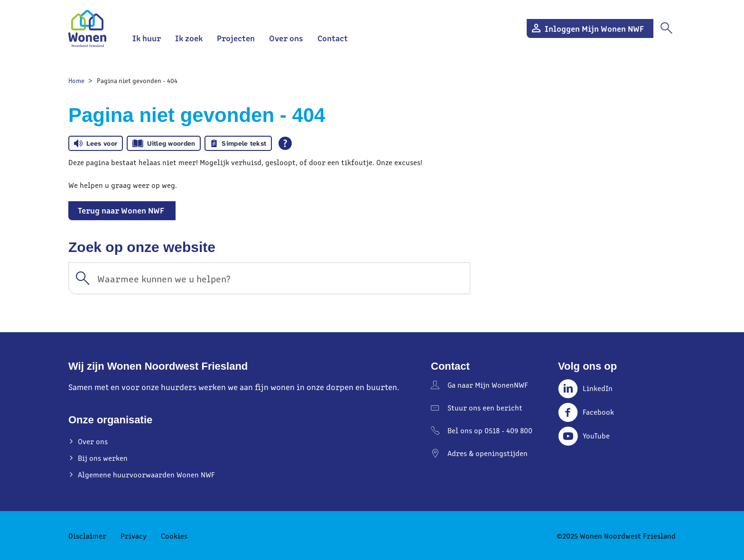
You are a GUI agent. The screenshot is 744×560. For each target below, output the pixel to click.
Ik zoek (189, 38)
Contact (333, 38)
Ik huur (147, 38)
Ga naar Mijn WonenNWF (488, 385)
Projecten (236, 38)
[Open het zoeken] (666, 28)
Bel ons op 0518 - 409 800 (490, 430)
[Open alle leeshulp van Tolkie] (285, 143)
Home (76, 80)
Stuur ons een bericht (485, 407)
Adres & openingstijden (488, 453)
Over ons (286, 38)
